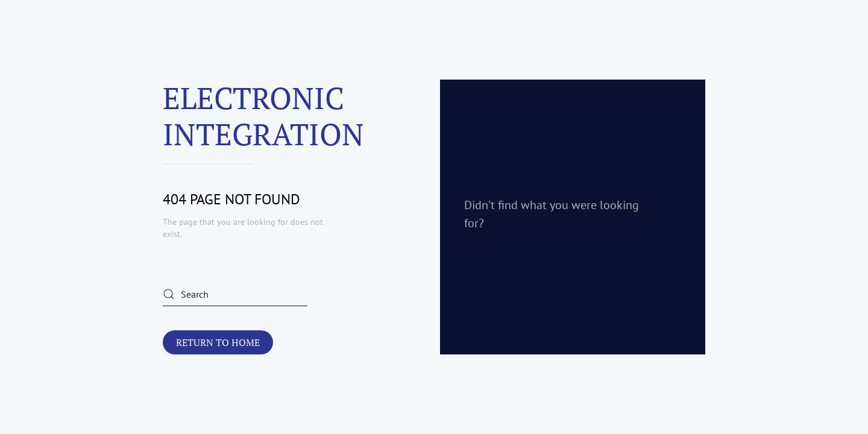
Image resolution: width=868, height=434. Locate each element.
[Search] (235, 294)
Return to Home (218, 342)
